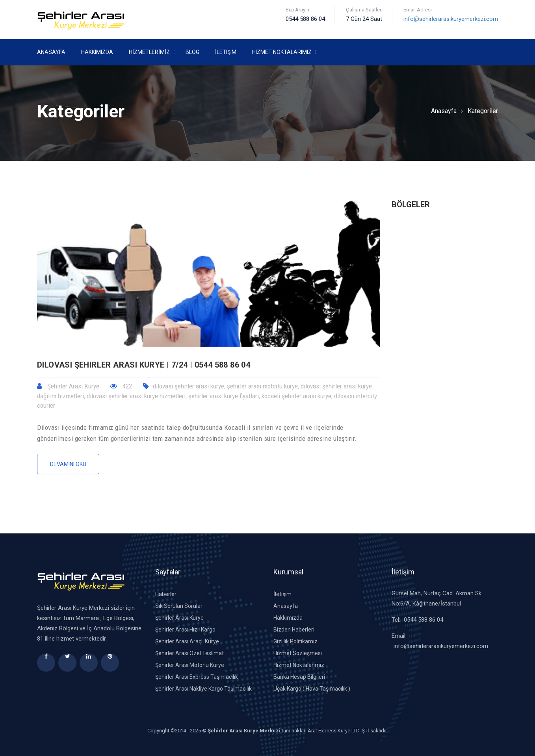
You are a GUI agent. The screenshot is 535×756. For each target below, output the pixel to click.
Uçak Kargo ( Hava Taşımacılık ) (312, 689)
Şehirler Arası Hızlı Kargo (185, 630)
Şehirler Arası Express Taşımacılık (197, 677)
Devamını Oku (68, 464)
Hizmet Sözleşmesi (298, 653)
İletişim (226, 52)
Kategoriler (483, 111)
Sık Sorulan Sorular (179, 606)
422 (121, 386)
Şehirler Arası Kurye (179, 618)
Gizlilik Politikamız (295, 641)
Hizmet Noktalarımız (282, 52)
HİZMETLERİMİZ (149, 52)
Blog (192, 52)
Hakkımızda (97, 52)
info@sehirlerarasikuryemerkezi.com (451, 19)
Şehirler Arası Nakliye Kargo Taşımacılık (203, 689)
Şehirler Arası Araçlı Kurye (187, 641)
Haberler (166, 594)
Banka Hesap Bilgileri (299, 677)
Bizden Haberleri (294, 630)
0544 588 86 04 (424, 620)
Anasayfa (51, 52)
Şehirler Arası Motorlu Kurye (190, 665)
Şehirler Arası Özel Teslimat (189, 653)
